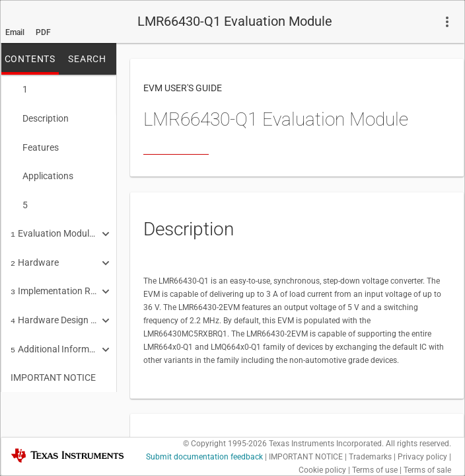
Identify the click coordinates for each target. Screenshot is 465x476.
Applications (42, 172)
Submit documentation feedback (204, 457)
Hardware (35, 255)
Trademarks (370, 457)
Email (15, 32)
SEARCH (87, 59)
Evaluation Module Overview (54, 227)
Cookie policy (322, 470)
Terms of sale (427, 470)
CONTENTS (30, 59)
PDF (43, 32)
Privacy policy (422, 457)
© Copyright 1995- (225, 444)
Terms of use (375, 470)
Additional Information (54, 337)
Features (35, 145)
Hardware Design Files (54, 309)
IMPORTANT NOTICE (53, 364)
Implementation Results (54, 282)
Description (40, 117)
